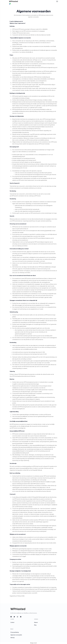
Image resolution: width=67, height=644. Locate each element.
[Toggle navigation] (57, 1)
